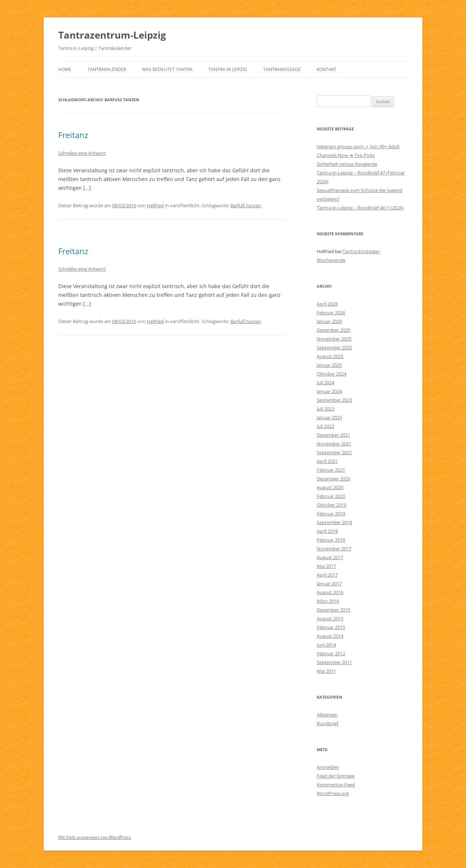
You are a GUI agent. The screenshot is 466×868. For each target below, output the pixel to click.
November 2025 (334, 339)
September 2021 (334, 452)
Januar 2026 (329, 321)
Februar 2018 (331, 540)
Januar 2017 (329, 584)
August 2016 (330, 592)
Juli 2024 (325, 382)
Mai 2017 (326, 566)
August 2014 (330, 636)
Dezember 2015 (333, 610)
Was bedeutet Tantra (167, 69)
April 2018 (327, 531)
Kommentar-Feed (336, 785)
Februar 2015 (331, 627)
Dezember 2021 (333, 435)
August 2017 (330, 557)
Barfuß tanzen (246, 205)
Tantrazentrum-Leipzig (112, 35)
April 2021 (327, 461)
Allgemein (327, 715)
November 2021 (334, 444)
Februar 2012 (331, 653)
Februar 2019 (331, 514)
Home (65, 69)
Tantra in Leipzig (228, 69)
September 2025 (334, 347)
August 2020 (330, 487)
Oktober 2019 (331, 505)
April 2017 (327, 575)
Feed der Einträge (336, 776)
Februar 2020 (331, 496)
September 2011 (334, 662)
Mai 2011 (326, 671)
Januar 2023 (329, 417)
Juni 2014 (326, 645)
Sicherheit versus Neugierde (347, 164)
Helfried (155, 205)
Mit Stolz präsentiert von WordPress (95, 837)
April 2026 (327, 304)
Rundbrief (327, 723)
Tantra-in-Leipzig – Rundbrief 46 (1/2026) (360, 208)
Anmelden (328, 767)
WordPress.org (333, 793)
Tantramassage (282, 69)
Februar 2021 (331, 470)
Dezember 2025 (333, 330)
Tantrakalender (107, 69)
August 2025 (330, 356)
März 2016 (328, 601)
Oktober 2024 (331, 374)
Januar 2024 (329, 391)
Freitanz (73, 135)
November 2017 (334, 549)
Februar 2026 (331, 313)
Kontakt (327, 69)
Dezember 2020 (333, 479)
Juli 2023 (325, 409)
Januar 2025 (329, 365)
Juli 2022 (325, 426)
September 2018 (334, 522)
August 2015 (330, 618)
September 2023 (334, 400)
